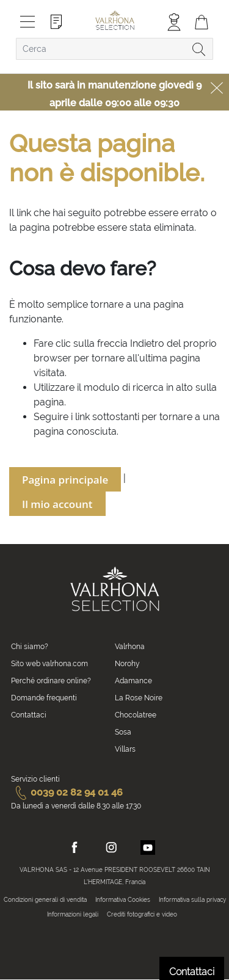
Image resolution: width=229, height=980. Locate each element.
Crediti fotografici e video (142, 914)
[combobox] (114, 49)
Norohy (127, 664)
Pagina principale (65, 480)
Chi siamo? (30, 647)
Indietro (147, 343)
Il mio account (57, 504)
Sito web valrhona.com (49, 664)
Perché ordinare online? (51, 681)
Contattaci (29, 715)
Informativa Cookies (123, 900)
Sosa (123, 732)
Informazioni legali (73, 914)
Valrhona (130, 647)
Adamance (133, 681)
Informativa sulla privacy (192, 900)
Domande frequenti (44, 698)
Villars (125, 749)
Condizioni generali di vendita (45, 900)
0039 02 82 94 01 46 (67, 792)
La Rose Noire (139, 698)
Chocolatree (136, 715)
